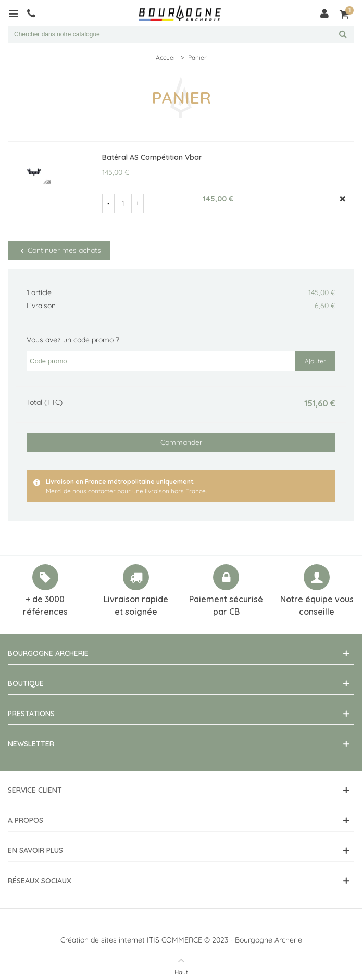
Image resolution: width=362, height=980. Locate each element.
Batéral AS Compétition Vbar (152, 157)
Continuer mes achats (60, 250)
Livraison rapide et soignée (136, 605)
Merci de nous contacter (81, 491)
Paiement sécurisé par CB (226, 605)
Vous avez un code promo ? (73, 340)
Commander (181, 442)
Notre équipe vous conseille (317, 605)
